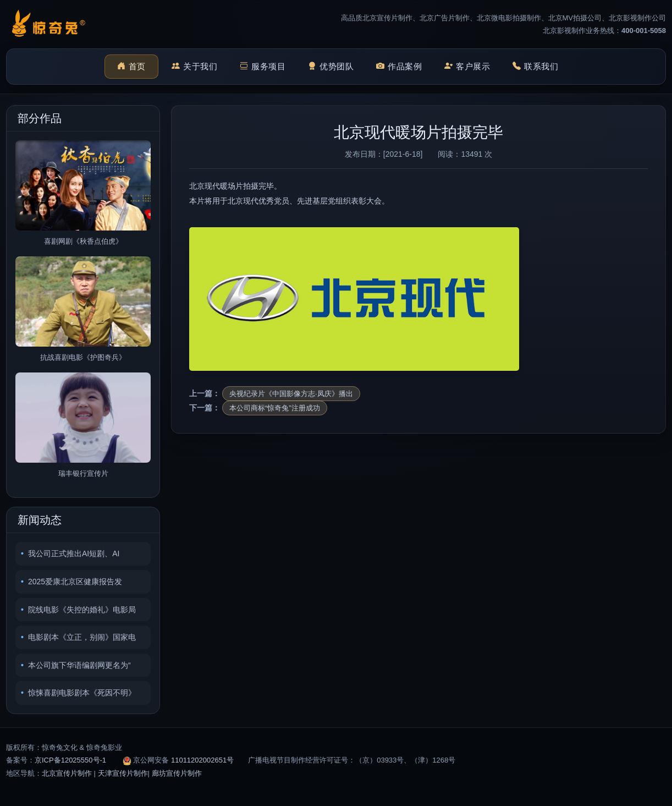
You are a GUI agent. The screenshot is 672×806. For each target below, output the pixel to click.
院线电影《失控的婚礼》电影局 (82, 610)
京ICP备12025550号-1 (70, 760)
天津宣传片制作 (123, 773)
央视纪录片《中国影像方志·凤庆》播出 (291, 394)
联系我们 (536, 67)
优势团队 (331, 67)
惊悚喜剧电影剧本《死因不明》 (82, 693)
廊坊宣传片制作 (177, 773)
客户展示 (467, 67)
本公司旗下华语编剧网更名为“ (79, 665)
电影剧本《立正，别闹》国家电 (82, 637)
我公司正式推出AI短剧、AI (74, 553)
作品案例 (399, 67)
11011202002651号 (202, 760)
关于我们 (195, 67)
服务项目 (263, 67)
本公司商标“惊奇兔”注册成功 (275, 408)
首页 (131, 67)
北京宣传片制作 (67, 773)
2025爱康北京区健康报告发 (75, 582)
